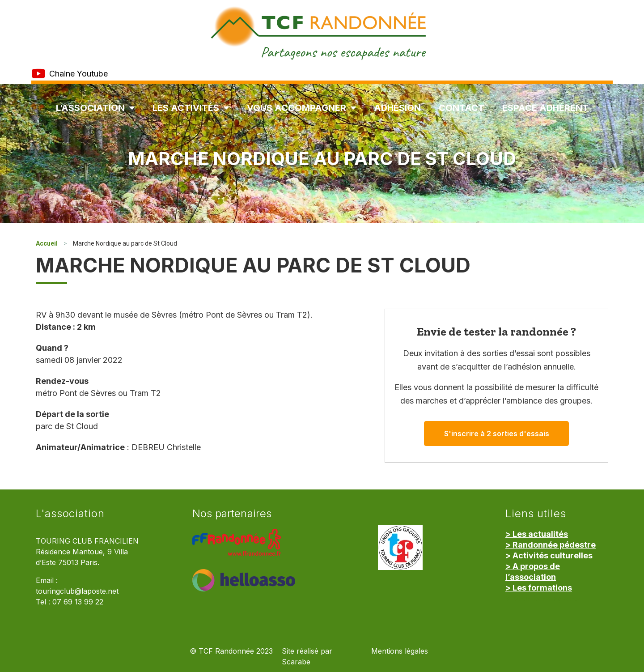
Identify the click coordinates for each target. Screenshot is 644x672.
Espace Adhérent (545, 108)
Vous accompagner (301, 108)
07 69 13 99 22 (78, 602)
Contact (462, 108)
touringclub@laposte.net (77, 591)
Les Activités (191, 108)
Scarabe (296, 662)
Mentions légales (400, 651)
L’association (95, 108)
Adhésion (397, 108)
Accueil (47, 243)
